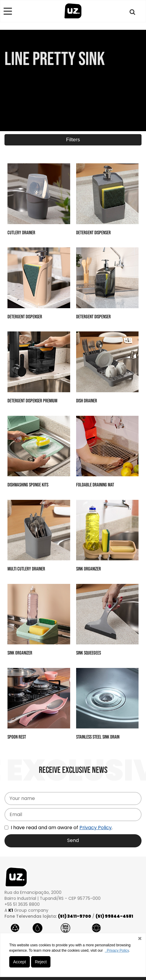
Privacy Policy (96, 828)
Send (73, 840)
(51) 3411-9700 (74, 916)
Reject (41, 962)
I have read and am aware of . (59, 828)
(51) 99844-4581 (114, 916)
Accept (20, 962)
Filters (73, 140)
